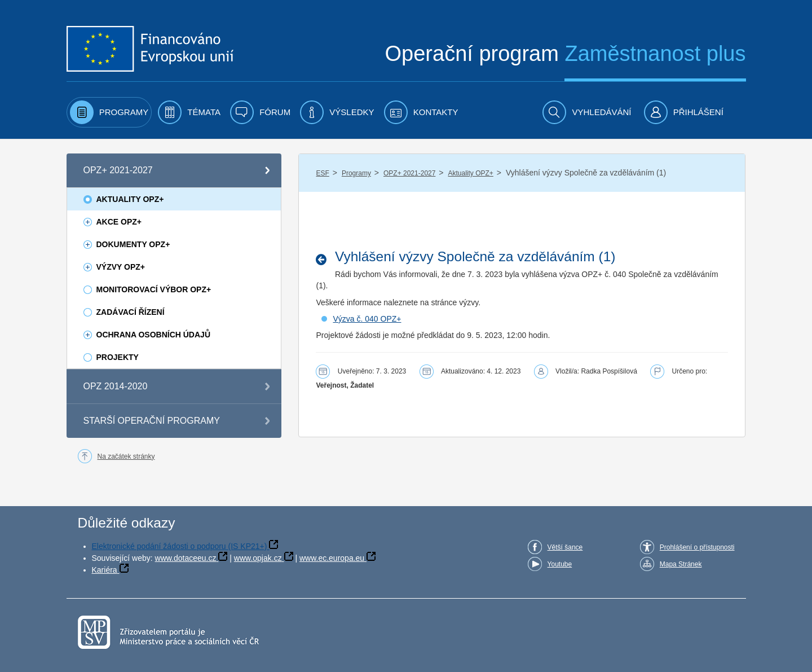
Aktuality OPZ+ (470, 173)
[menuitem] (109, 112)
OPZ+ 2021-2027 (409, 173)
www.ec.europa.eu (332, 558)
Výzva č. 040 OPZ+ (367, 319)
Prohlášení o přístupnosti (697, 547)
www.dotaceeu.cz (186, 558)
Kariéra (105, 570)
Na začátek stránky (126, 456)
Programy (356, 173)
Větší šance (565, 547)
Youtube (560, 564)
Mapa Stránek (681, 564)
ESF (322, 173)
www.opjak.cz (258, 558)
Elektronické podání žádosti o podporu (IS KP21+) (180, 546)
